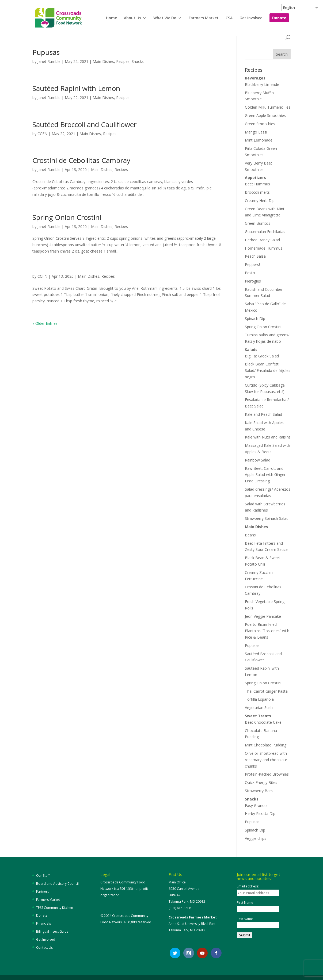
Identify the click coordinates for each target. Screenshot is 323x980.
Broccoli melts (257, 192)
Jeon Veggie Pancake (263, 616)
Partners (43, 892)
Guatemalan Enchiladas (265, 232)
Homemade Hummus (264, 248)
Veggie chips (256, 838)
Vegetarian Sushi (259, 708)
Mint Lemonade (259, 140)
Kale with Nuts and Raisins (268, 437)
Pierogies (253, 281)
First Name (245, 903)
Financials (43, 923)
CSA (229, 18)
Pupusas (46, 52)
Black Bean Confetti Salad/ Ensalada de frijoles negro (268, 370)
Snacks (138, 61)
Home (111, 18)
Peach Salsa (255, 256)
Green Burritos (258, 223)
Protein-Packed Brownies (267, 774)
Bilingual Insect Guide (52, 931)
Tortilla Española (259, 699)
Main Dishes (103, 61)
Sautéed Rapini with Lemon (76, 88)
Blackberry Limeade (262, 84)
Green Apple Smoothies (265, 115)
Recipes (123, 61)
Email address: (248, 886)
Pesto (250, 273)
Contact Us (44, 947)
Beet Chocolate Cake (263, 722)
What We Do (165, 18)
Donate (279, 18)
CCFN (42, 134)
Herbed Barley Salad (262, 240)
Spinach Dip (255, 319)
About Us (132, 18)
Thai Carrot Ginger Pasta (266, 691)
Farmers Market (204, 18)
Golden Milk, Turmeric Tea (268, 107)
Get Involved (251, 18)
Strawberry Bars (259, 791)
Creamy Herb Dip (260, 201)
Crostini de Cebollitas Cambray (82, 160)
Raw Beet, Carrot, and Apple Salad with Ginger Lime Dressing (265, 475)
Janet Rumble (49, 61)
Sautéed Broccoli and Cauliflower (84, 124)
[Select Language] (300, 7)
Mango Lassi (256, 132)
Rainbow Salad (258, 460)
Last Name (245, 919)
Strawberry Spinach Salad (267, 518)
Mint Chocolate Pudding (266, 745)
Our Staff (43, 876)
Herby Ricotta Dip (260, 813)
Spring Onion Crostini (67, 217)
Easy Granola (256, 805)
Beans (250, 535)
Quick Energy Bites (261, 782)
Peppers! (252, 264)
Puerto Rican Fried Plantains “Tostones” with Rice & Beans (267, 631)
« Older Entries (45, 323)
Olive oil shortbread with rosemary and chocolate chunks (266, 760)
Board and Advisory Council (57, 884)
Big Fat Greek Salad (262, 356)
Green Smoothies (260, 124)
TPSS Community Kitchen (55, 908)
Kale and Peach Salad (263, 414)
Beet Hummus (257, 184)
